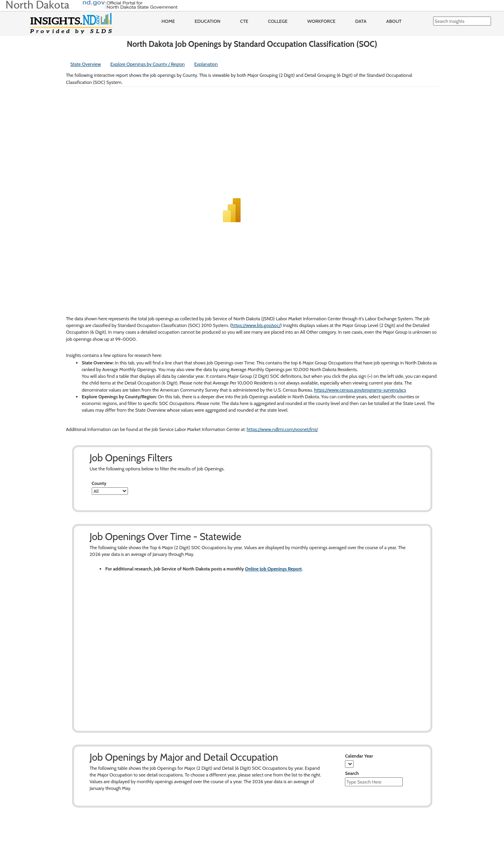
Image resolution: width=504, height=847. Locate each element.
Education (208, 21)
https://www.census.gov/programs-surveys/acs (360, 390)
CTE (244, 21)
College (278, 21)
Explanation (206, 64)
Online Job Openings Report (273, 569)
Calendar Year (359, 756)
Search (352, 773)
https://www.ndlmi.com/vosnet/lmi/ (282, 429)
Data (361, 21)
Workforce (321, 21)
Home (168, 21)
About (394, 21)
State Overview (86, 64)
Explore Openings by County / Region (147, 64)
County (99, 483)
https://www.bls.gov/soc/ (256, 325)
